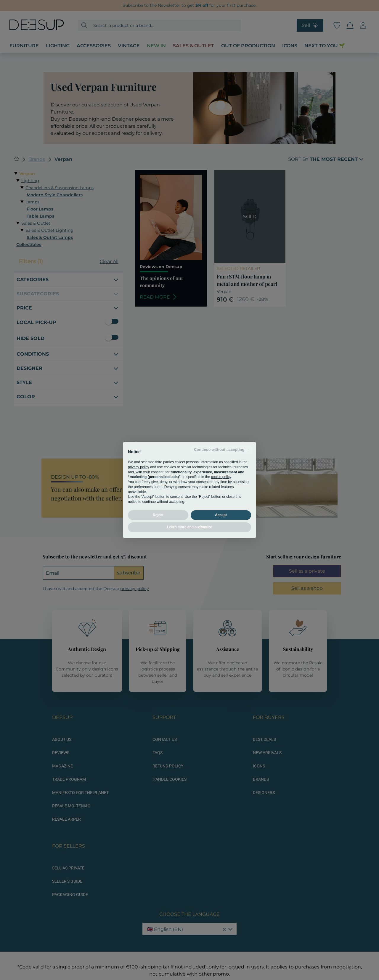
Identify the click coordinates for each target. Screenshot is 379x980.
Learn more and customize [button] (189, 527)
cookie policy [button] (221, 477)
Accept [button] (221, 515)
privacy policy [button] (139, 467)
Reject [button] (158, 515)
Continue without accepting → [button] (222, 449)
